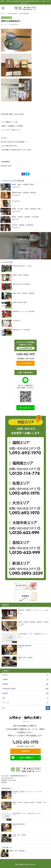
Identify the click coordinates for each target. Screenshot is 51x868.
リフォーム (25, 703)
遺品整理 (25, 684)
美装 (25, 698)
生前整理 (25, 680)
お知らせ (25, 675)
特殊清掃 (25, 694)
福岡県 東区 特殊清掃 (17, 851)
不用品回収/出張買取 (7, 18)
